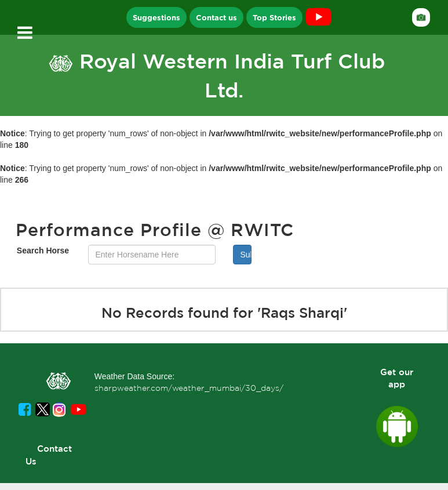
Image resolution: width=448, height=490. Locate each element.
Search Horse (43, 251)
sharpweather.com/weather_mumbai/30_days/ (189, 388)
